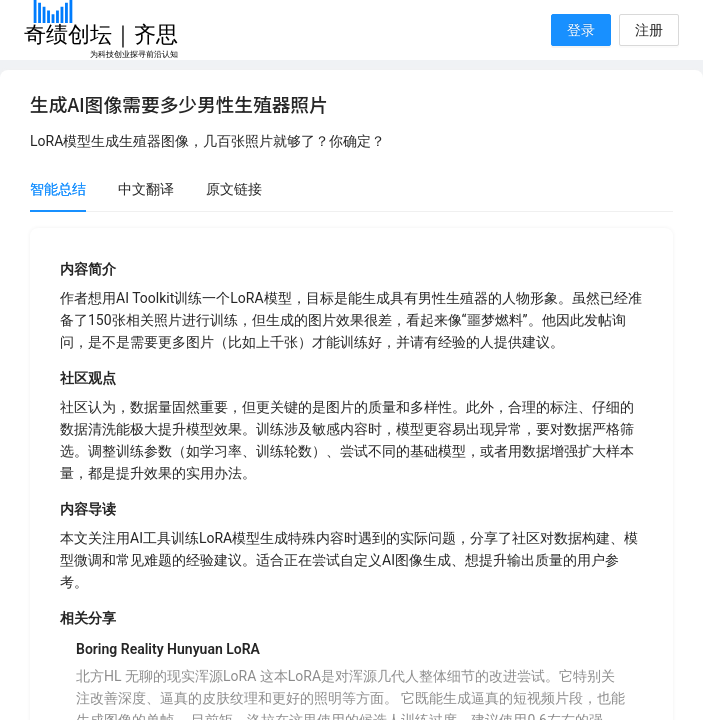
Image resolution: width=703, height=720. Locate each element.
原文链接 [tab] (234, 189)
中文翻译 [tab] (146, 189)
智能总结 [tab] (58, 189)
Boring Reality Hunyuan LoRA (168, 649)
